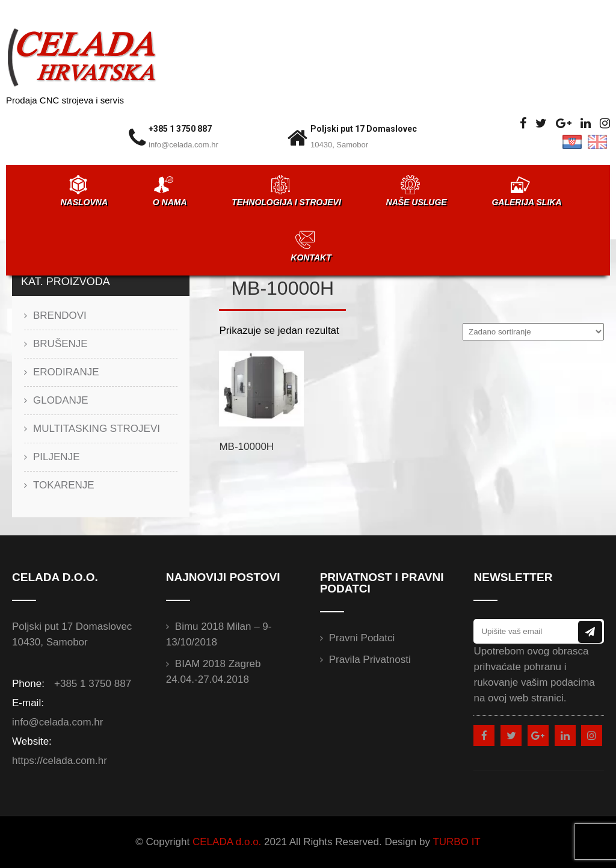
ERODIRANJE (66, 372)
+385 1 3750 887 (180, 129)
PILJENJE (56, 457)
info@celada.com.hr (183, 145)
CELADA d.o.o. (227, 842)
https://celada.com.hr (60, 761)
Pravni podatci (362, 638)
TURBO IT (456, 842)
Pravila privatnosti (370, 660)
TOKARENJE (64, 485)
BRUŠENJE (60, 344)
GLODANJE (61, 400)
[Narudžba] (533, 332)
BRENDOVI (60, 315)
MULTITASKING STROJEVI (97, 429)
